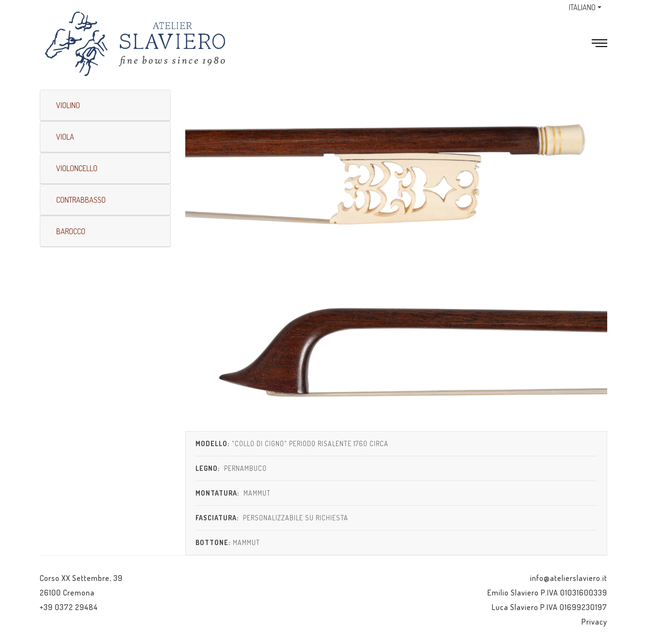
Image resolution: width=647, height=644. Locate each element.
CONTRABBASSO (81, 200)
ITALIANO (582, 7)
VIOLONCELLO (77, 168)
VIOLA (65, 137)
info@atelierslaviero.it (569, 578)
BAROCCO (71, 231)
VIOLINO (68, 105)
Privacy (594, 622)
